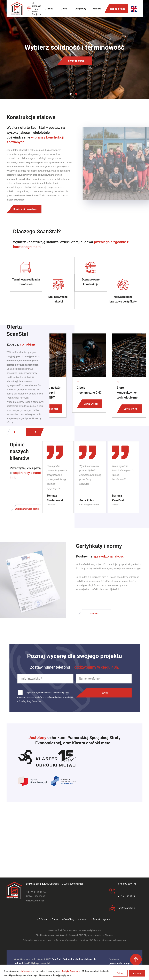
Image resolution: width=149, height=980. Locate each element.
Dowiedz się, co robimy (25, 209)
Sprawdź (95, 614)
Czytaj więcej (51, 409)
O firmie (49, 9)
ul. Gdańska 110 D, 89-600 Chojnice (37, 9)
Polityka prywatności (39, 963)
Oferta (64, 9)
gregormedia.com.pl (120, 963)
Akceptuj (137, 973)
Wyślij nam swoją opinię (29, 508)
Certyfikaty (80, 9)
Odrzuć (120, 973)
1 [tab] (71, 94)
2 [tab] (76, 94)
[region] (74, 972)
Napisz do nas (118, 9)
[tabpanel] (74, 50)
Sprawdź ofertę (76, 61)
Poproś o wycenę (101, 919)
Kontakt (97, 9)
